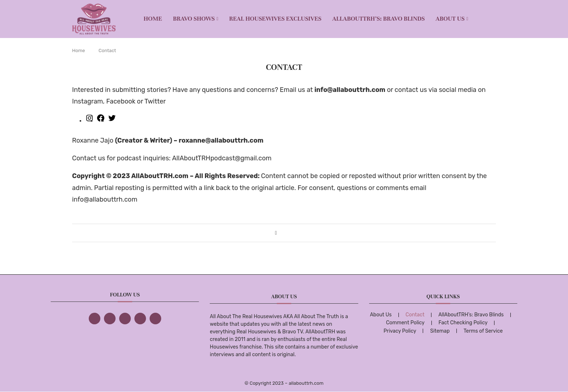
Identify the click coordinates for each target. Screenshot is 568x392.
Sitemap (440, 331)
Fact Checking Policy (463, 323)
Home (153, 19)
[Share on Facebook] (276, 233)
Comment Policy (405, 323)
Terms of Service (483, 331)
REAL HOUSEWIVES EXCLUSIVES (275, 19)
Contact (415, 315)
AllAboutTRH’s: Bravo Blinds (378, 19)
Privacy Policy (400, 331)
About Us (450, 19)
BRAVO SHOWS (194, 19)
